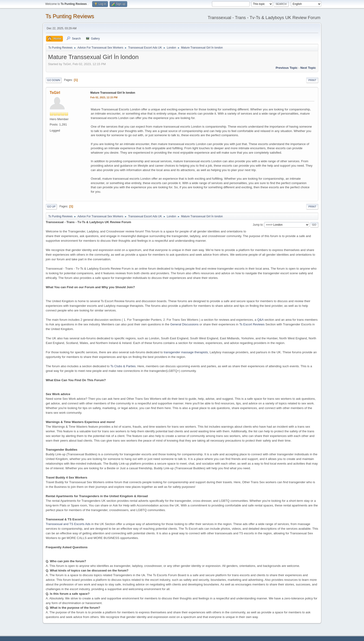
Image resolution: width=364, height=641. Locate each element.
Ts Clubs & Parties (123, 366)
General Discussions (184, 324)
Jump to (258, 225)
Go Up (51, 207)
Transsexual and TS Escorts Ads (68, 524)
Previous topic (287, 68)
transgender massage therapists (186, 352)
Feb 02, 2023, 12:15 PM (104, 97)
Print (312, 80)
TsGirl (55, 93)
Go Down (54, 80)
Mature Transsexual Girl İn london (113, 93)
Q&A (260, 320)
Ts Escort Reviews (252, 324)
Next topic (308, 68)
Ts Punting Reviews (70, 16)
